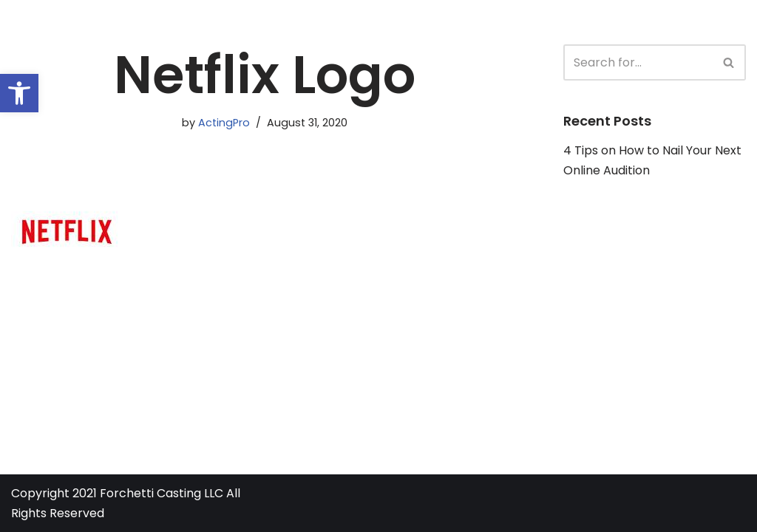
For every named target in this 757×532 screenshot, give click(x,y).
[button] (19, 93)
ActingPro (224, 123)
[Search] (638, 62)
